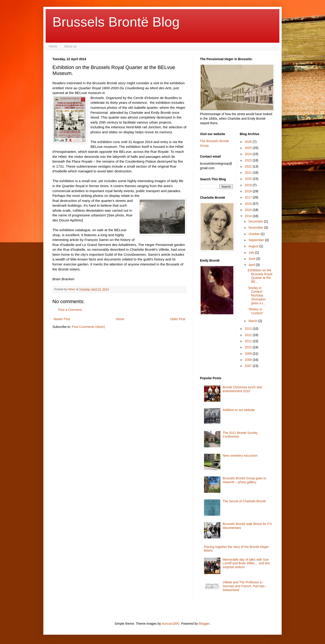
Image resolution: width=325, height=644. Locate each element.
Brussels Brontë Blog (116, 22)
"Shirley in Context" (255, 311)
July (252, 253)
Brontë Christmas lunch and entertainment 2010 (242, 389)
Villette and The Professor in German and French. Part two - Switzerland (245, 586)
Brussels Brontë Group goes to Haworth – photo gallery (244, 480)
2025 (249, 148)
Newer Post (62, 319)
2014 (249, 216)
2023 (249, 160)
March (253, 321)
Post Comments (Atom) (88, 327)
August (254, 246)
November (256, 228)
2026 (249, 142)
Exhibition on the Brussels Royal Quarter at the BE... (260, 276)
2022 (249, 166)
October (255, 234)
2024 (249, 154)
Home (53, 46)
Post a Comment (70, 310)
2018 (249, 191)
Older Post (178, 319)
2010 (249, 347)
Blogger (204, 624)
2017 (249, 197)
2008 (249, 360)
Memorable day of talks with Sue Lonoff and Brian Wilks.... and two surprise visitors (246, 563)
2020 (249, 179)
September (257, 240)
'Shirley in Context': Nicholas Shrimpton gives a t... (257, 296)
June (252, 259)
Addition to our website (239, 410)
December (256, 221)
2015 (249, 210)
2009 (249, 354)
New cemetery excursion (240, 456)
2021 (249, 173)
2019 (249, 185)
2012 (249, 335)
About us (70, 46)
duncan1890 (171, 624)
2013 (249, 329)
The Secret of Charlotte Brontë (244, 501)
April (252, 265)
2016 (249, 204)
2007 (249, 366)
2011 (249, 341)
